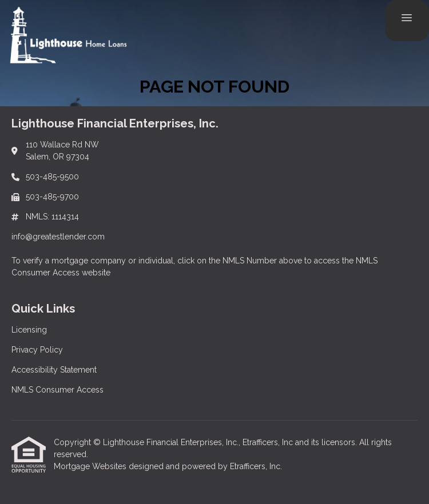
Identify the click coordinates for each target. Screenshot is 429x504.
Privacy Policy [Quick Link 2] (37, 350)
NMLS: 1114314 (52, 217)
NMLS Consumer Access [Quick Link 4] (57, 390)
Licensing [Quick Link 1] (29, 330)
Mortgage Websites (91, 466)
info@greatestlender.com (58, 237)
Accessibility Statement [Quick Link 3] (54, 370)
